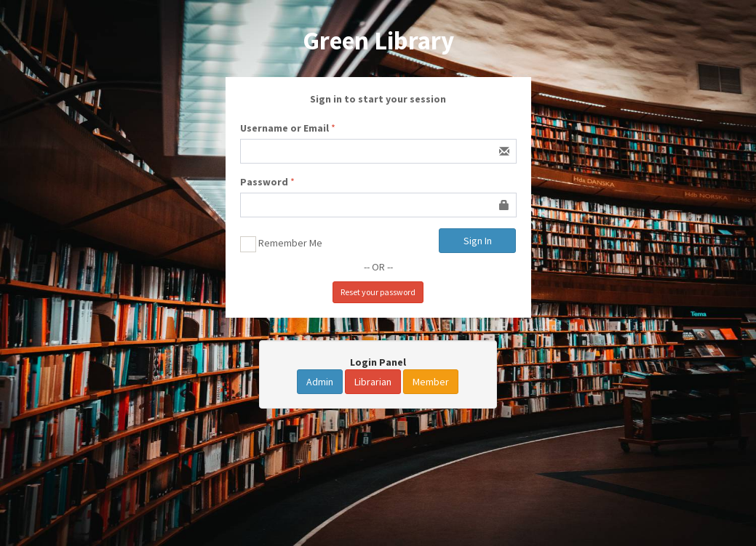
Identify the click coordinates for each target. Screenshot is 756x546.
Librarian (373, 382)
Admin (320, 382)
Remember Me (281, 244)
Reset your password (378, 292)
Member (431, 382)
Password (264, 182)
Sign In (478, 241)
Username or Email (285, 128)
